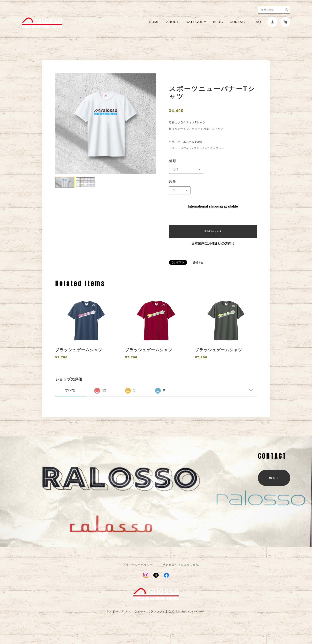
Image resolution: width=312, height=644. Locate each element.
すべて (70, 390)
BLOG (218, 22)
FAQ (257, 22)
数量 (173, 182)
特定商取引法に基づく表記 (181, 565)
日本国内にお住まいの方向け (213, 243)
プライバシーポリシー (138, 565)
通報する (198, 263)
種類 (173, 161)
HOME (154, 22)
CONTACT (238, 22)
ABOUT (173, 22)
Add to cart (213, 231)
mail (274, 478)
